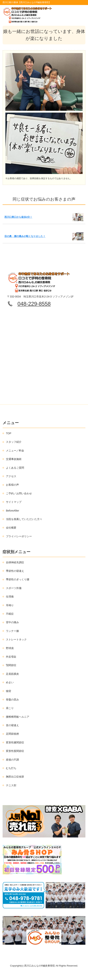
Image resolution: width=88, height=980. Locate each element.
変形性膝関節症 (15, 742)
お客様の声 (12, 485)
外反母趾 (11, 657)
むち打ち (11, 768)
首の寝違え (12, 725)
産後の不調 (12, 760)
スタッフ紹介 (14, 442)
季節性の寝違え (15, 571)
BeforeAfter (13, 511)
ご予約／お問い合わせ (19, 493)
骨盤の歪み (12, 700)
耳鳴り (10, 605)
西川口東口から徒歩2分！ (18, 217)
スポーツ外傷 (14, 588)
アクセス (11, 476)
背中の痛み (12, 622)
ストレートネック (16, 639)
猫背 (9, 691)
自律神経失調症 (15, 562)
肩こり (10, 708)
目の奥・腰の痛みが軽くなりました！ (25, 236)
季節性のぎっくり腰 (18, 579)
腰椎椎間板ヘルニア (18, 717)
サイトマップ (14, 502)
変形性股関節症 (15, 751)
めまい (10, 682)
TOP (9, 433)
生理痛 (10, 597)
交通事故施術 (14, 459)
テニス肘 (11, 785)
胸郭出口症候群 (15, 777)
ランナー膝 (12, 631)
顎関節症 (11, 665)
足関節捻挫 (12, 734)
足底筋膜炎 (12, 674)
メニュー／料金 (15, 451)
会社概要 (11, 528)
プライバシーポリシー (19, 536)
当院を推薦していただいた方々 (24, 519)
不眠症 (10, 614)
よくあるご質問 (15, 468)
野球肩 (10, 648)
